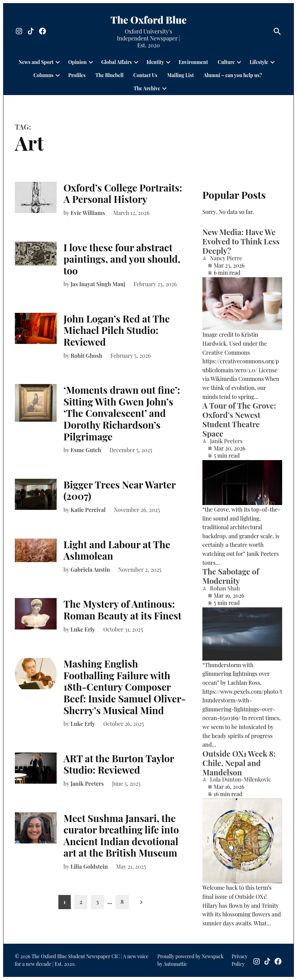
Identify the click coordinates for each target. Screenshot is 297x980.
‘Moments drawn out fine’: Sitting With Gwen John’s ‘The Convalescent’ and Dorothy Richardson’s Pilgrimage (122, 413)
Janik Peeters (87, 783)
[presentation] (58, 62)
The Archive (147, 88)
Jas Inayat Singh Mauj (98, 284)
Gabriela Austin (90, 570)
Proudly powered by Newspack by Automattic (190, 960)
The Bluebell (109, 75)
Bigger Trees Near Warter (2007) (120, 490)
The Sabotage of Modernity (231, 576)
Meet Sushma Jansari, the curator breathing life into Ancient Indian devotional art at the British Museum (121, 836)
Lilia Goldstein (89, 866)
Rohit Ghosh (86, 356)
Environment (193, 62)
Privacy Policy (240, 960)
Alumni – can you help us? (233, 75)
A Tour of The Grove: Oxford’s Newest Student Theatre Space (239, 419)
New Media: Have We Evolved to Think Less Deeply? (241, 241)
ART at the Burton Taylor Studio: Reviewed (119, 764)
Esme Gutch (86, 450)
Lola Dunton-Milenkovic (241, 780)
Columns (44, 75)
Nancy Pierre (226, 258)
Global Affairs (116, 62)
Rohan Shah (225, 588)
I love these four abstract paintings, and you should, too (122, 259)
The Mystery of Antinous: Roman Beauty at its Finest (123, 610)
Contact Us (145, 75)
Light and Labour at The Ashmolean (117, 550)
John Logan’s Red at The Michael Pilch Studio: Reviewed (117, 330)
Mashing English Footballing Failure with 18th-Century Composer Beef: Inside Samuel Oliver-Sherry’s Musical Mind (125, 687)
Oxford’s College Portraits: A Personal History (123, 193)
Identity (155, 62)
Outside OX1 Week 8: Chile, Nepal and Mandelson (239, 763)
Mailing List (180, 75)
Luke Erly (83, 629)
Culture (227, 62)
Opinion (77, 62)
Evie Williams (88, 213)
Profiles (77, 75)
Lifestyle (259, 62)
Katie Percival (88, 510)
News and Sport (36, 62)
